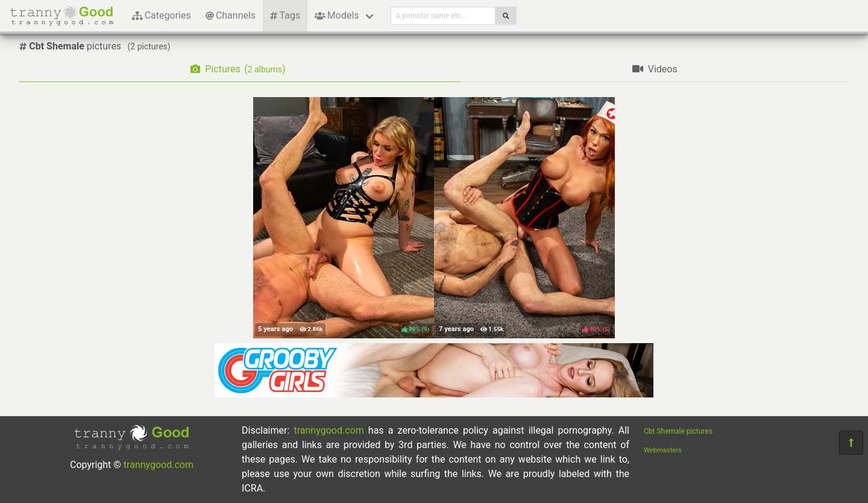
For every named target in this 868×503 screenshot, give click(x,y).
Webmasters (663, 450)
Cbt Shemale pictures (678, 431)
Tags (285, 15)
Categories (162, 15)
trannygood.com (159, 465)
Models (337, 15)
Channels (231, 15)
